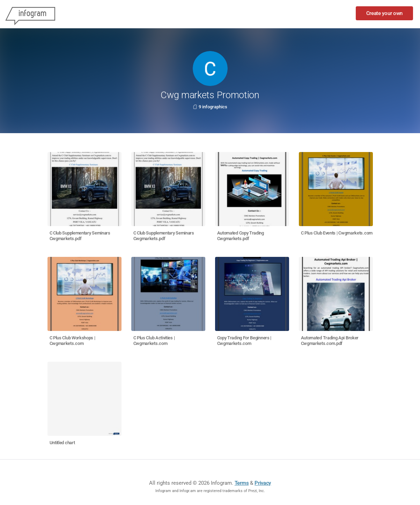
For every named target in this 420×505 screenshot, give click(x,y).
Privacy (263, 483)
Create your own (385, 13)
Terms (242, 483)
